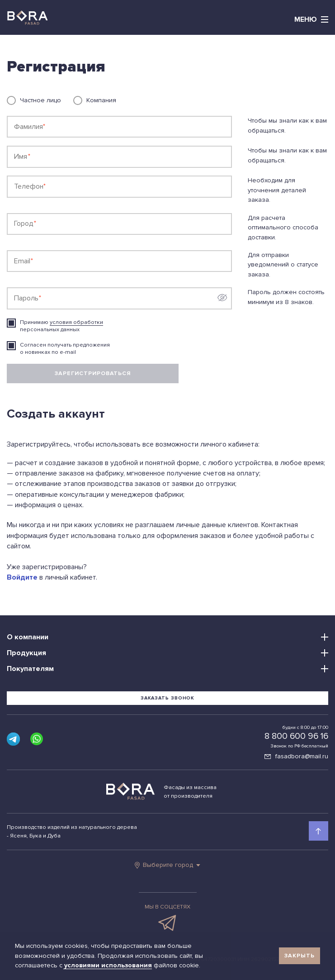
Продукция (26, 653)
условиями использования (109, 965)
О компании (28, 637)
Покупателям (30, 669)
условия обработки (76, 322)
